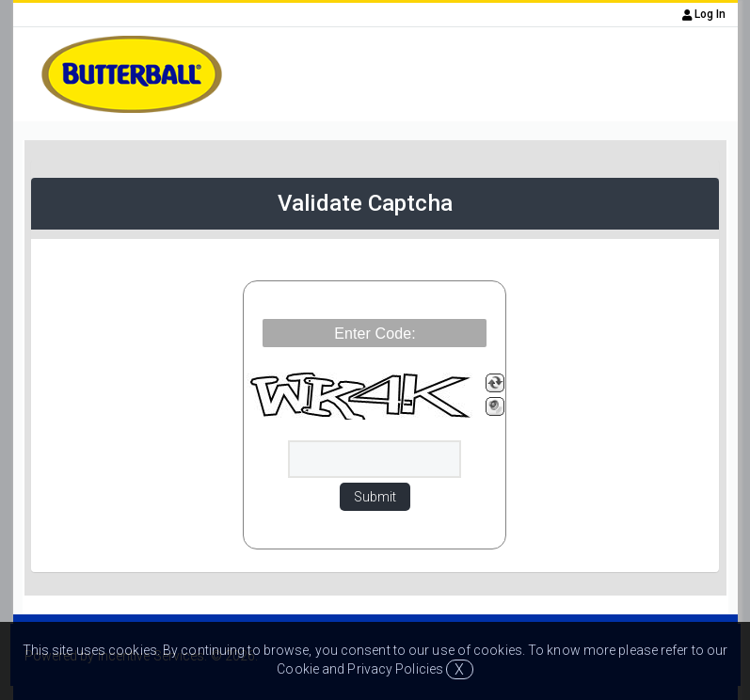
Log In (704, 14)
